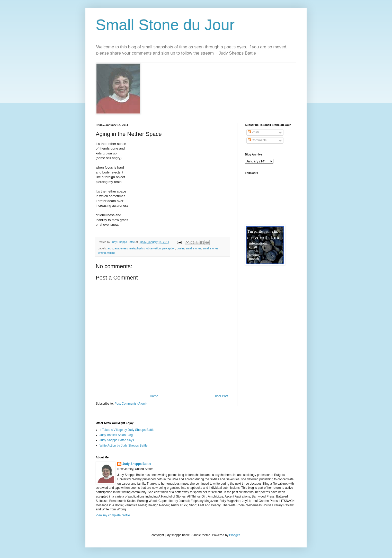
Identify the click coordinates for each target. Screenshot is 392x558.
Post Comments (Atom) (131, 404)
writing (111, 253)
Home (154, 396)
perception (169, 248)
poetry (180, 248)
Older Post (221, 396)
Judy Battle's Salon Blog (116, 435)
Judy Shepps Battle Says (117, 440)
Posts (253, 132)
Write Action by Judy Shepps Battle (124, 446)
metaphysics (137, 248)
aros (110, 248)
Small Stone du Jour (165, 25)
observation (154, 248)
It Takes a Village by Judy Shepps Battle (127, 430)
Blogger (234, 535)
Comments (257, 140)
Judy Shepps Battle (137, 464)
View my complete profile (113, 515)
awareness (121, 248)
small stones (194, 248)
